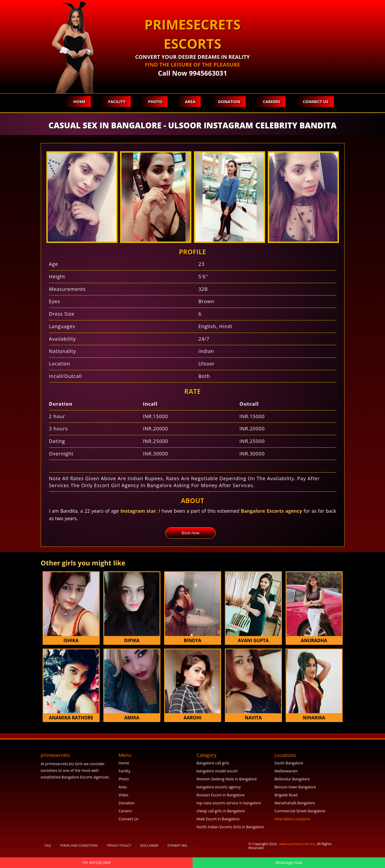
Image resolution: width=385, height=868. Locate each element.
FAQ (48, 845)
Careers (272, 101)
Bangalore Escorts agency (271, 511)
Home (79, 101)
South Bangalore (289, 763)
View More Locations (292, 819)
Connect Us (315, 101)
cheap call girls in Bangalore (221, 811)
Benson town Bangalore (295, 787)
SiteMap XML (177, 845)
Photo (155, 101)
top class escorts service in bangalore (229, 803)
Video (123, 795)
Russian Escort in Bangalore (221, 795)
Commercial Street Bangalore (300, 811)
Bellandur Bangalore (292, 779)
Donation (229, 101)
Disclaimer (149, 845)
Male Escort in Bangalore (218, 819)
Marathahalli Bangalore (295, 803)
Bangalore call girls (213, 763)
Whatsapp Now (289, 863)
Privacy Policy (119, 845)
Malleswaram (286, 771)
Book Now (191, 533)
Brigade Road (286, 795)
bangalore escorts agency (219, 787)
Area (190, 101)
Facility (117, 101)
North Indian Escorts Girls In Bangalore (230, 827)
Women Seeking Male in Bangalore (227, 779)
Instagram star (138, 511)
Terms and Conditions (79, 845)
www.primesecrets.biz (297, 844)
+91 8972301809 (96, 863)
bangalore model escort (217, 771)
